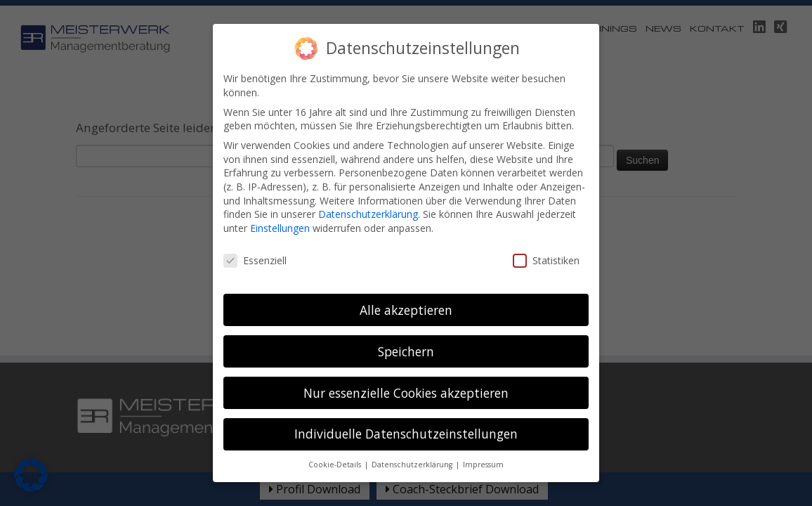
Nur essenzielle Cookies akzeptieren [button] (406, 368)
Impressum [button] (483, 441)
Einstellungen (280, 204)
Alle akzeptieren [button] (406, 286)
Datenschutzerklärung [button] (413, 441)
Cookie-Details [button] (336, 441)
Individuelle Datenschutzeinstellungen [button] (406, 410)
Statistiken (546, 236)
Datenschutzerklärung (368, 190)
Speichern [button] (406, 327)
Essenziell (255, 236)
